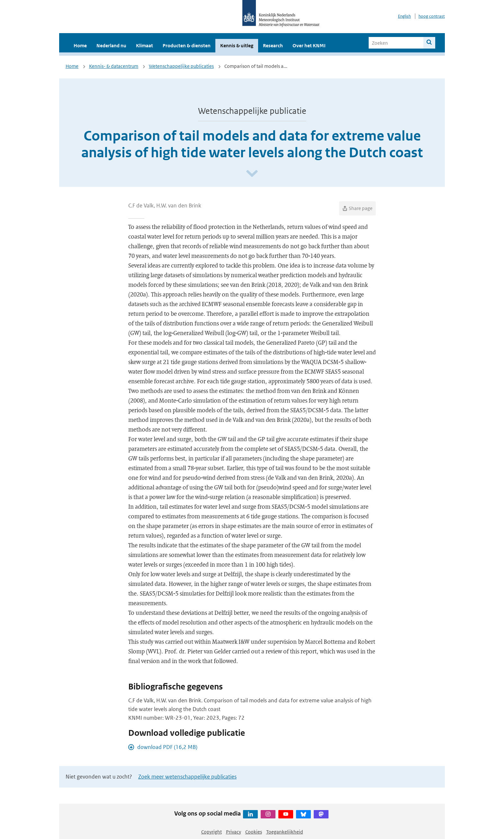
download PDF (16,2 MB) (167, 747)
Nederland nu (111, 46)
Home (80, 46)
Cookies (254, 832)
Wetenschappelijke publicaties (181, 66)
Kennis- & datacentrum (114, 66)
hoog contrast (432, 16)
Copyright (212, 832)
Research (273, 46)
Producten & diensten (187, 46)
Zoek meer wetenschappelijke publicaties (187, 777)
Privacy (234, 832)
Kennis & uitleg (237, 46)
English (404, 16)
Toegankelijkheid (285, 832)
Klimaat (144, 46)
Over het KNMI (309, 46)
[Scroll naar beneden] (252, 174)
